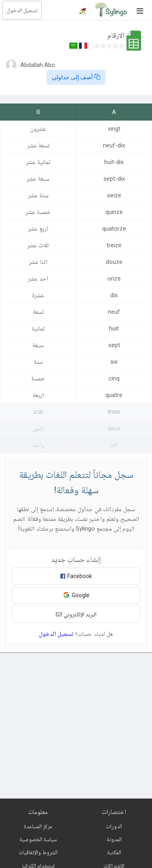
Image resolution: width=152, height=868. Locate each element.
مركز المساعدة (38, 826)
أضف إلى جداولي (76, 77)
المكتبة (114, 852)
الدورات (114, 826)
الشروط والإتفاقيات (38, 852)
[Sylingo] (111, 10)
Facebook (76, 576)
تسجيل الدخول (22, 10)
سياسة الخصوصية (38, 839)
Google (76, 595)
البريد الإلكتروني (76, 614)
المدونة (114, 839)
